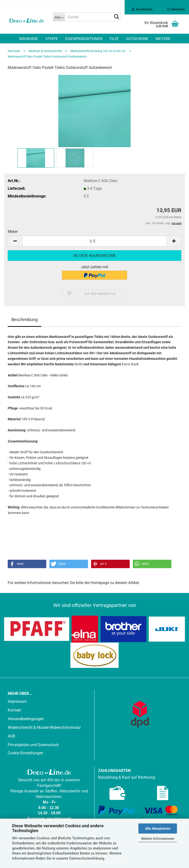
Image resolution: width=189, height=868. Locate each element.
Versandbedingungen (26, 719)
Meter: (13, 232)
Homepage (100, 583)
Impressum (17, 701)
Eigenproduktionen (84, 39)
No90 (79, 364)
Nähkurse (29, 39)
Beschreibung (24, 319)
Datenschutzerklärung (87, 858)
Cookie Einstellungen (25, 753)
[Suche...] (59, 17)
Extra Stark (130, 364)
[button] (15, 241)
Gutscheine (137, 39)
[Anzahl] (94, 241)
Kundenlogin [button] (142, 9)
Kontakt (14, 710)
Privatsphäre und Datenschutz (33, 745)
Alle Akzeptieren (158, 829)
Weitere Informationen (158, 839)
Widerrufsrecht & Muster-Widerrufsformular (44, 727)
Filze (114, 39)
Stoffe (52, 39)
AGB (11, 736)
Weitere (163, 39)
